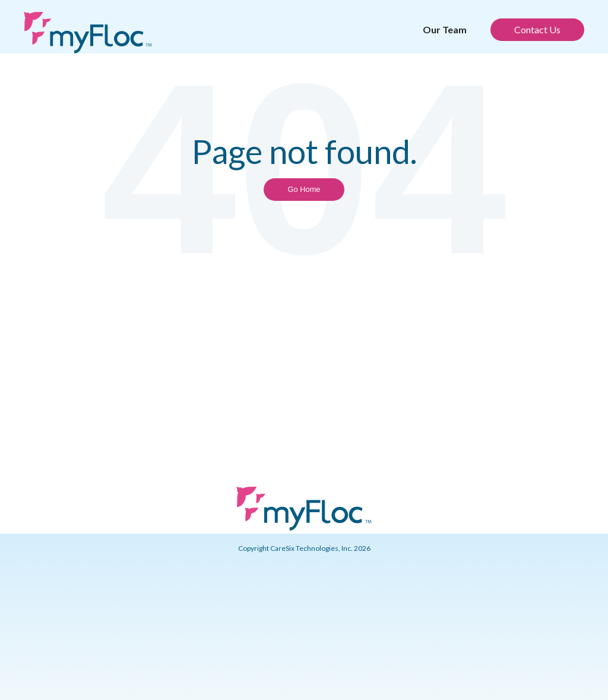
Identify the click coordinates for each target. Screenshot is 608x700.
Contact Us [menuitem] (537, 29)
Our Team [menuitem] (445, 29)
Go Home (304, 189)
